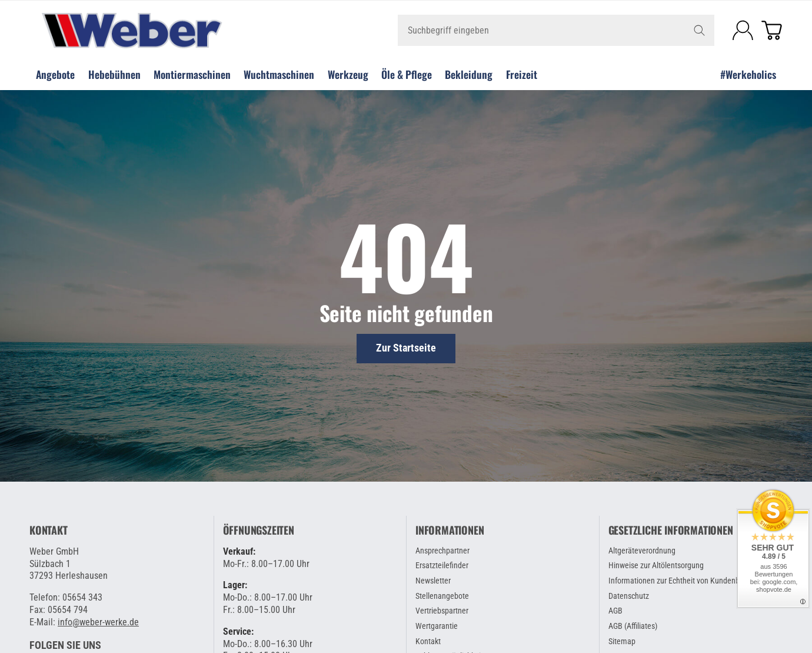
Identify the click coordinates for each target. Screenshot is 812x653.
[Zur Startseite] (155, 31)
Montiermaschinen (192, 74)
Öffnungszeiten (259, 531)
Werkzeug (348, 74)
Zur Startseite (406, 348)
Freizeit (522, 74)
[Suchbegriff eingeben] (556, 30)
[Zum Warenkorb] (772, 30)
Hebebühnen (114, 74)
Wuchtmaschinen (279, 74)
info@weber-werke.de (98, 622)
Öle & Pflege (407, 74)
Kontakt (49, 531)
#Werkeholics (748, 74)
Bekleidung (469, 74)
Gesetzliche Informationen (671, 531)
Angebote (55, 74)
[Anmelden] (743, 30)
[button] (65, 645)
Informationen (450, 531)
